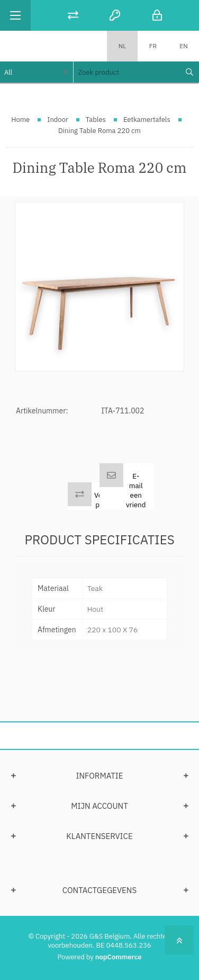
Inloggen (157, 15)
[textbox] (126, 72)
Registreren (115, 15)
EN (183, 46)
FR (153, 46)
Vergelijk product (108, 500)
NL (123, 46)
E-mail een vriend (136, 490)
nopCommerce (119, 957)
